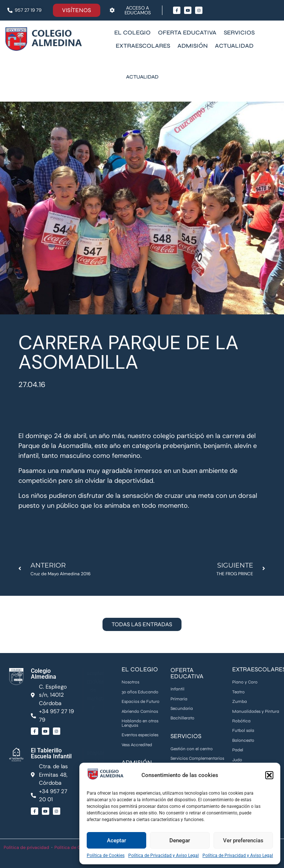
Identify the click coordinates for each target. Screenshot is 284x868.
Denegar (180, 840)
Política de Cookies (106, 856)
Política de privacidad (26, 847)
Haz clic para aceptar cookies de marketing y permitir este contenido (95, 690)
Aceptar (116, 840)
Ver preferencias (243, 840)
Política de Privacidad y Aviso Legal (163, 856)
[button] (269, 775)
